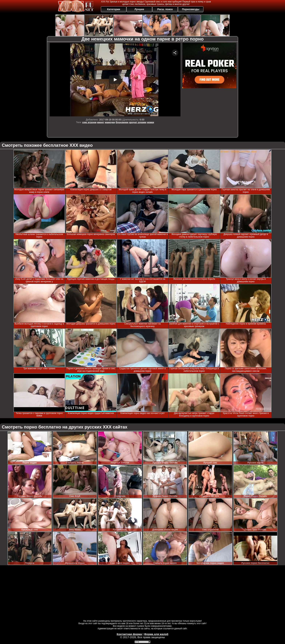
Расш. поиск (165, 9)
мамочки (110, 122)
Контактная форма (129, 634)
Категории (114, 9)
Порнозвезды (191, 9)
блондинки (122, 122)
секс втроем (89, 122)
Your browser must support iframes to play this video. (115, 80)
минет (101, 122)
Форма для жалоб (156, 634)
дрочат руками (138, 122)
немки (150, 122)
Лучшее (139, 9)
